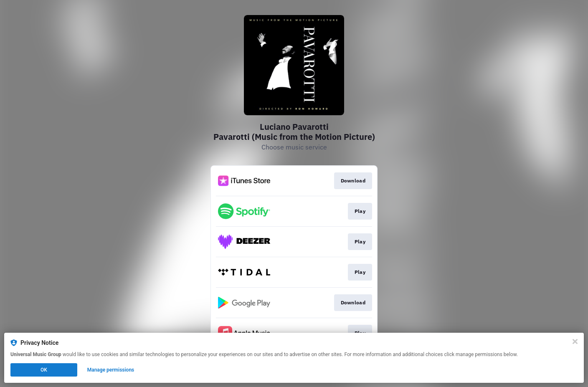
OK (44, 370)
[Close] (575, 341)
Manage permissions (111, 370)
